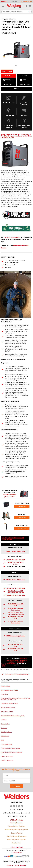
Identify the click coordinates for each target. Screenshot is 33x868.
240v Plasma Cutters (7, 712)
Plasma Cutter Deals (7, 756)
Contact (15, 816)
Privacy (16, 865)
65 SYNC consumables (12, 237)
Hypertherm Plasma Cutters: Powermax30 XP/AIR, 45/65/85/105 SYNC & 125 (15, 699)
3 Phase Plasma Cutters (8, 708)
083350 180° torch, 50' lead (16, 618)
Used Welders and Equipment (16, 836)
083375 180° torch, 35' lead (16, 650)
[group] (17, 50)
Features (8, 76)
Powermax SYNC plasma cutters (16, 659)
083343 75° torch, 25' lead (16, 560)
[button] (15, 66)
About (28, 813)
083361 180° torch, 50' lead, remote (16, 622)
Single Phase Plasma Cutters (9, 704)
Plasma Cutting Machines (17, 826)
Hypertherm (5, 694)
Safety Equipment (13, 840)
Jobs (23, 813)
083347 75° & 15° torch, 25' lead (16, 563)
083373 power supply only (16, 636)
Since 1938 (17, 8)
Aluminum (4, 728)
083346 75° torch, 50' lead (16, 595)
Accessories (8, 84)
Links (9, 816)
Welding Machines (16, 823)
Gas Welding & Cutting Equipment (17, 830)
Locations (22, 816)
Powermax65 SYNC (6, 744)
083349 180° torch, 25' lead (16, 605)
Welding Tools (17, 843)
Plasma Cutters (5, 686)
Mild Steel (4, 720)
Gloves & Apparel (17, 833)
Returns (10, 865)
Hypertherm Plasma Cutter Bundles (11, 752)
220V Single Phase (6, 732)
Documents (8, 80)
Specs (24, 76)
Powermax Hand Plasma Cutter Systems (13, 716)
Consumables (24, 84)
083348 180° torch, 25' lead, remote (16, 609)
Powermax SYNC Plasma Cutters (10, 748)
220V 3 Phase (5, 736)
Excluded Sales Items (7, 760)
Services (13, 810)
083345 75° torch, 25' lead (16, 588)
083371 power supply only (16, 551)
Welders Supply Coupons (11, 813)
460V (2, 740)
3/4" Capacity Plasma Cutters (9, 690)
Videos (24, 80)
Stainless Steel (5, 724)
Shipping (23, 865)
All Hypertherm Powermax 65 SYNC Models (13, 539)
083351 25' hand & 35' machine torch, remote (16, 592)
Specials (23, 840)
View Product (22, 506)
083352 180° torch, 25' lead (16, 645)
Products (20, 810)
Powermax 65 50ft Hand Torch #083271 (17, 674)
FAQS (16, 89)
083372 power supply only (16, 580)
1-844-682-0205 (16, 802)
